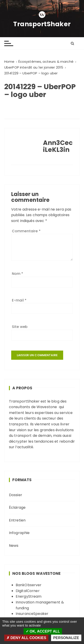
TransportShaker (42, 24)
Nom (18, 274)
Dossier (16, 495)
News (14, 546)
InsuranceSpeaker (32, 614)
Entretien (17, 520)
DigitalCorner (28, 591)
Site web (20, 327)
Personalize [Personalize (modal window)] (66, 638)
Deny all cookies (26, 638)
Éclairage (17, 507)
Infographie (19, 533)
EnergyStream (29, 596)
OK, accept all (43, 631)
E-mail (19, 300)
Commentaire (26, 231)
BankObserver (29, 585)
